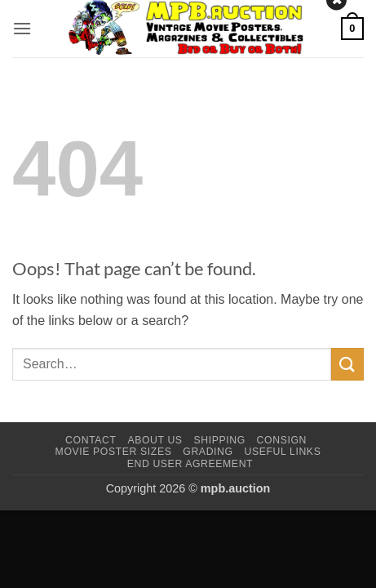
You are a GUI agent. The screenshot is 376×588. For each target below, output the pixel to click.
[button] (22, 28)
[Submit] (347, 364)
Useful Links (282, 452)
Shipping (219, 440)
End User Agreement (190, 464)
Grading (208, 452)
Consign (282, 440)
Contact (91, 440)
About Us (155, 440)
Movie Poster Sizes (114, 452)
